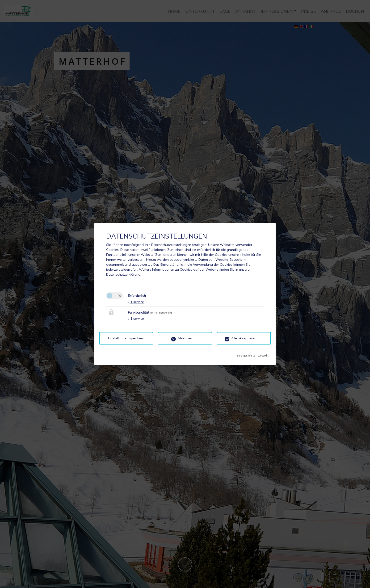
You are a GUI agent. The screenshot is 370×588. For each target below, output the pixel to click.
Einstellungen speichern (126, 338)
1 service (136, 302)
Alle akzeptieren (244, 338)
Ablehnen (185, 338)
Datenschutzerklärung (123, 274)
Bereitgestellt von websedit (253, 354)
